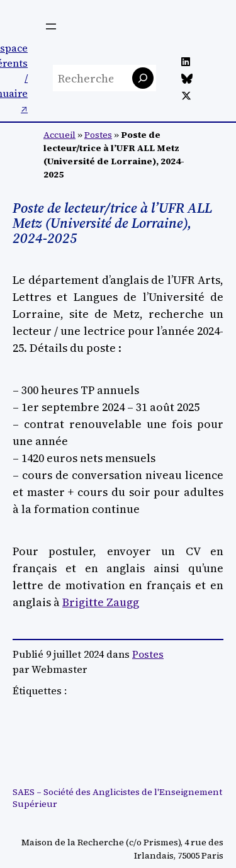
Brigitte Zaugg (101, 602)
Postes (98, 135)
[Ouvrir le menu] (51, 26)
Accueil (59, 135)
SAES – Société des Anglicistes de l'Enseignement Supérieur (117, 798)
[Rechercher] (143, 78)
